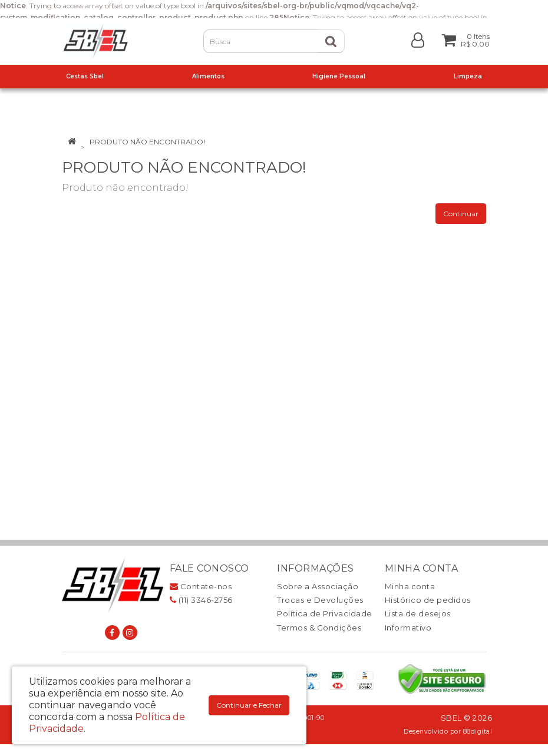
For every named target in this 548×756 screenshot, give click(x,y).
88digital (478, 732)
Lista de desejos (418, 613)
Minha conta (410, 586)
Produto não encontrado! (147, 142)
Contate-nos (201, 586)
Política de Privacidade (325, 613)
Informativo (408, 628)
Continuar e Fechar (249, 705)
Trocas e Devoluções (320, 600)
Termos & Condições (319, 628)
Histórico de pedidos (428, 600)
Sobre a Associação (318, 586)
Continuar (461, 214)
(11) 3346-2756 (201, 600)
